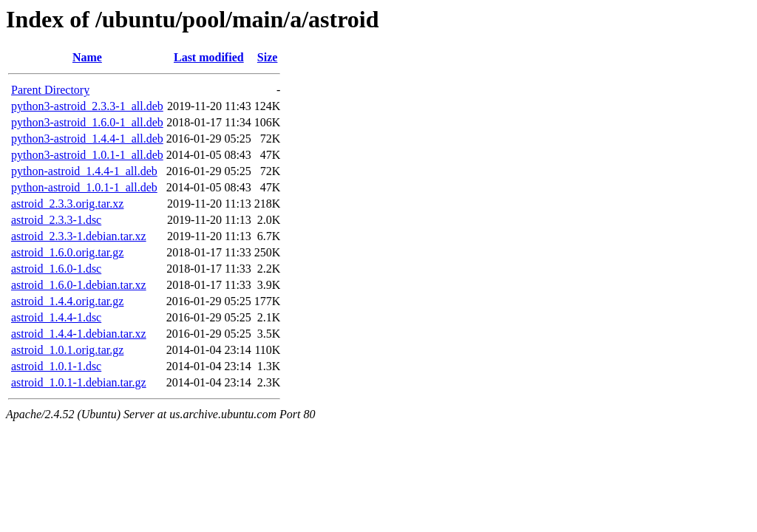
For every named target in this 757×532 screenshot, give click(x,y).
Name (87, 57)
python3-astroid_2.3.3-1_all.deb (87, 106)
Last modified (209, 57)
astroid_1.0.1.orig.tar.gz (67, 350)
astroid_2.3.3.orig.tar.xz (67, 204)
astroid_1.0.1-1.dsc (56, 366)
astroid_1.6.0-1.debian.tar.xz (79, 285)
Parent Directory (50, 90)
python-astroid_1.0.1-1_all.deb (84, 187)
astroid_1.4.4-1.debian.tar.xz (79, 334)
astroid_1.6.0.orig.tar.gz (67, 252)
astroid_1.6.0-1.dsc (56, 269)
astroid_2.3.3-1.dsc (56, 220)
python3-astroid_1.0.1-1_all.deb (87, 155)
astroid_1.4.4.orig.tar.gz (67, 301)
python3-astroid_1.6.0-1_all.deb (87, 122)
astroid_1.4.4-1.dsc (56, 317)
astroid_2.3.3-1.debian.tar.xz (79, 236)
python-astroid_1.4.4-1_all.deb (84, 171)
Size (268, 57)
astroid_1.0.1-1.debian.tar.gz (79, 382)
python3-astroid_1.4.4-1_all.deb (87, 139)
